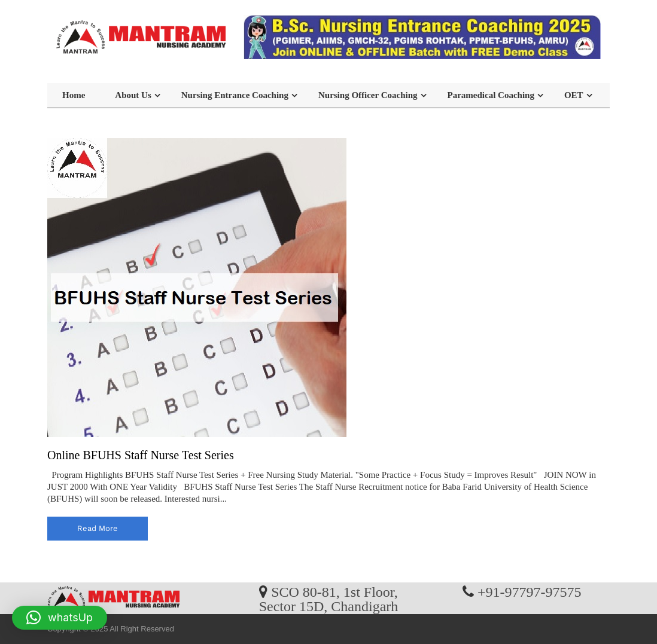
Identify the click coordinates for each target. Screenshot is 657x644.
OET (574, 95)
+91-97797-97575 (530, 591)
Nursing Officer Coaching (368, 95)
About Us (133, 95)
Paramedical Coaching (491, 95)
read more (98, 528)
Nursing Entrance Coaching (235, 95)
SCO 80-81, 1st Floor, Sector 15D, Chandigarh (329, 599)
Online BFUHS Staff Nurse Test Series (141, 455)
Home (74, 95)
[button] (60, 618)
